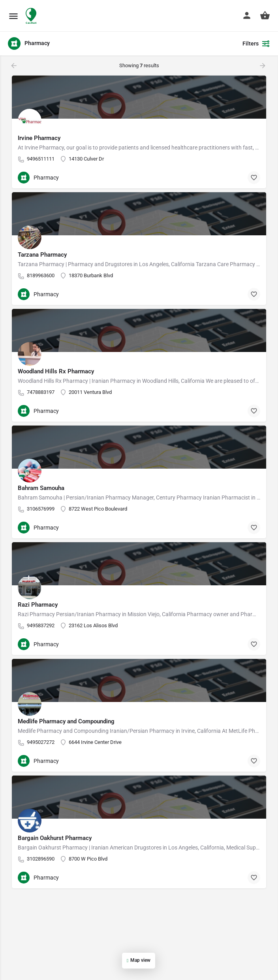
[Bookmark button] (254, 178)
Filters (256, 44)
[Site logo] (32, 16)
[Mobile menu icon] (13, 16)
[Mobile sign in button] (247, 15)
